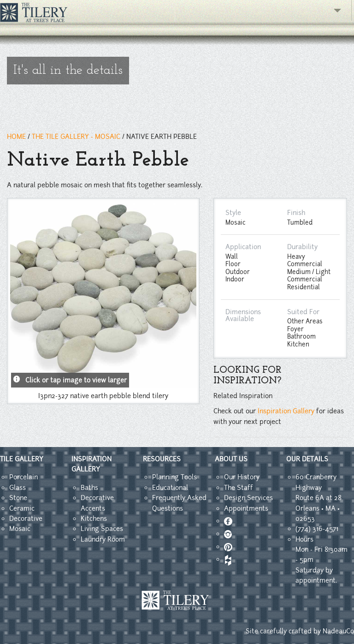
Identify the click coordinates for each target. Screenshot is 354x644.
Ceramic (22, 508)
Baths (89, 488)
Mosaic (20, 529)
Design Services (248, 498)
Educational (170, 488)
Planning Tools (174, 477)
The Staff (239, 488)
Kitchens (94, 519)
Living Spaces (102, 529)
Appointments (246, 508)
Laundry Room (103, 539)
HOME (16, 137)
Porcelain (24, 477)
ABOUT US (231, 459)
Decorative (26, 519)
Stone (18, 498)
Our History (242, 477)
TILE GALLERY (22, 459)
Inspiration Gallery (286, 411)
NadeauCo (338, 631)
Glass (18, 488)
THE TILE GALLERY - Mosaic (76, 137)
